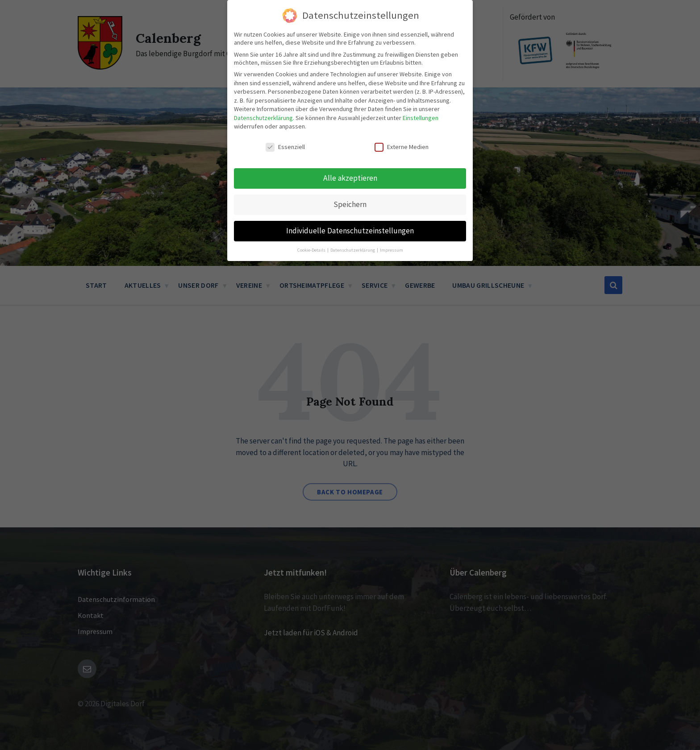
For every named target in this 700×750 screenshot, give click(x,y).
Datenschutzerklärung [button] (353, 250)
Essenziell (285, 147)
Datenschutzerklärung (263, 117)
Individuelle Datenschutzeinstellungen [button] (350, 230)
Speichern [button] (350, 204)
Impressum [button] (392, 250)
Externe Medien (402, 147)
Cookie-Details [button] (312, 250)
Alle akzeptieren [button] (350, 178)
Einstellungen (421, 117)
